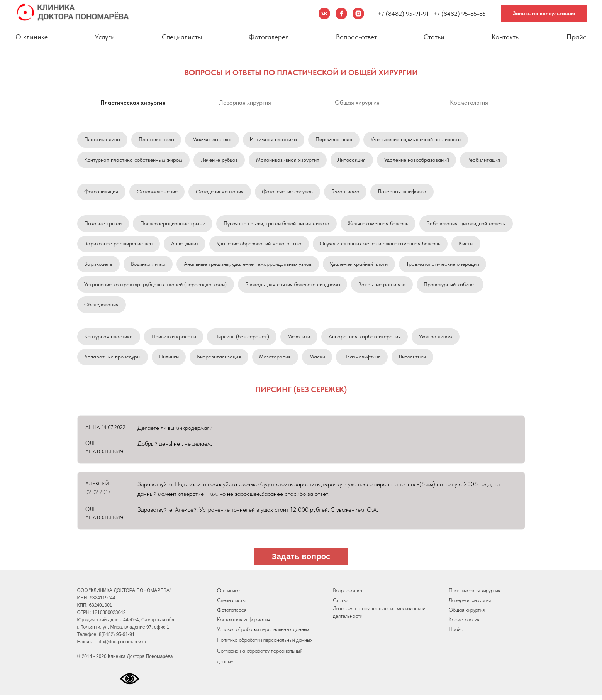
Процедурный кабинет (451, 287)
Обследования (102, 308)
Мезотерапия (276, 361)
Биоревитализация (220, 361)
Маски (318, 361)
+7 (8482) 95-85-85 (460, 14)
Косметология (464, 624)
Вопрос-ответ (356, 37)
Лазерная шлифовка (404, 193)
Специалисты (182, 37)
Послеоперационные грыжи (173, 225)
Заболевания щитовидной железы (467, 225)
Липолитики (414, 361)
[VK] (324, 14)
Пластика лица (103, 140)
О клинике (228, 595)
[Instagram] (358, 14)
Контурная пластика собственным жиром (134, 160)
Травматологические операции (444, 266)
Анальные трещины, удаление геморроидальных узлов (248, 266)
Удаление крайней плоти (360, 266)
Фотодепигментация (220, 193)
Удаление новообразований (418, 160)
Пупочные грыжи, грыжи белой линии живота (277, 225)
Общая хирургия (467, 614)
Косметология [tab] (469, 102)
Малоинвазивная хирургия (288, 160)
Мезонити (300, 340)
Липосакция (353, 160)
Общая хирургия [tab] (357, 102)
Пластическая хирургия (474, 595)
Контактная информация (243, 624)
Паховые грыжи (103, 225)
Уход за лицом (437, 340)
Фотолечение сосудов (288, 193)
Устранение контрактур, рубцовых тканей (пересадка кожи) (156, 287)
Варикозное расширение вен (119, 245)
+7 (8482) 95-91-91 (403, 14)
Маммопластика (213, 140)
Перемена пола (335, 140)
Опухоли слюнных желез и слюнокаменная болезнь (381, 245)
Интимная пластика (275, 140)
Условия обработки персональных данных (263, 634)
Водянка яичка (149, 266)
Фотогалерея (269, 37)
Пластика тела (157, 140)
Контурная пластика (109, 340)
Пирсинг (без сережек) (242, 340)
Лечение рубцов (220, 160)
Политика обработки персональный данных (265, 644)
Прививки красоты (174, 340)
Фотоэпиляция (102, 193)
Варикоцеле (99, 266)
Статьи (434, 37)
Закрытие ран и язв (383, 287)
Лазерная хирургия (470, 605)
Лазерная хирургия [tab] (245, 102)
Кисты (467, 245)
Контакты (506, 37)
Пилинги (169, 361)
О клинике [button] (32, 37)
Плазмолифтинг (363, 361)
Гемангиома (347, 193)
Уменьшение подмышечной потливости (417, 140)
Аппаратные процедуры (113, 361)
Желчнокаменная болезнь (379, 225)
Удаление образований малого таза (260, 245)
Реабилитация (485, 160)
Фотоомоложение (158, 193)
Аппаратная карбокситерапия (366, 340)
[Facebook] (341, 14)
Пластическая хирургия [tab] (133, 102)
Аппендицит (185, 245)
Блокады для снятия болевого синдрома (293, 287)
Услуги (105, 37)
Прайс (577, 37)
